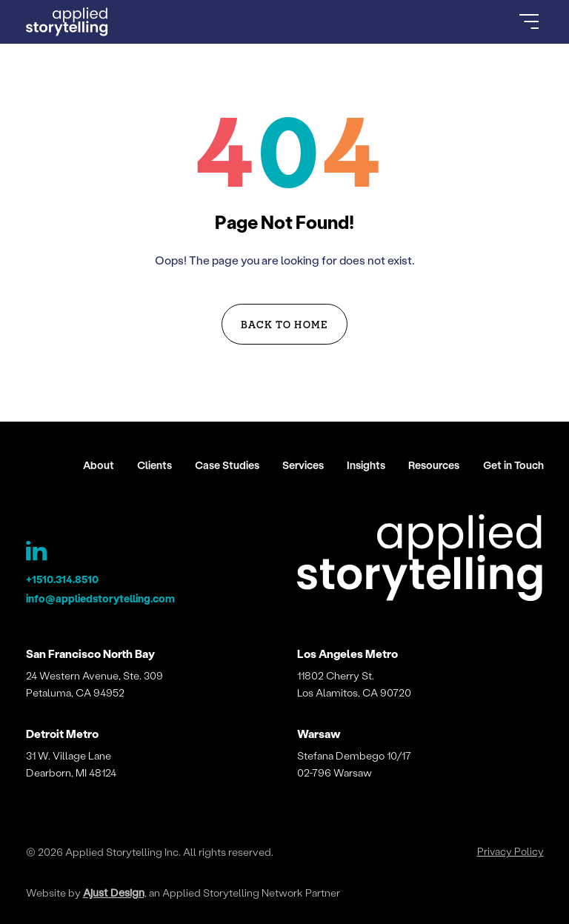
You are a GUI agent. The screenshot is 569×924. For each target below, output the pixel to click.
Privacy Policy (510, 851)
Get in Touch (513, 465)
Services (303, 465)
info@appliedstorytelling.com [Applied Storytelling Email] (100, 598)
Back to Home (284, 324)
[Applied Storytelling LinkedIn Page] (37, 554)
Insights (366, 465)
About (99, 465)
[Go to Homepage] (67, 22)
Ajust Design (114, 893)
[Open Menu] (529, 21)
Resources (434, 465)
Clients (154, 465)
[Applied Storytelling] (420, 560)
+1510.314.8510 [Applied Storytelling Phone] (62, 579)
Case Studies (227, 465)
